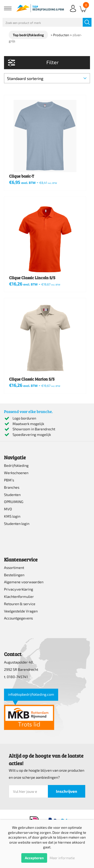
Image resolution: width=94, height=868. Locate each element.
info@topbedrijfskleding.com (31, 694)
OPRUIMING (14, 502)
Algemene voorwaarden (24, 582)
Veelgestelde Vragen (21, 611)
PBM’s (9, 480)
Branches (12, 487)
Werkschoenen (16, 473)
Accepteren (34, 858)
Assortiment (14, 568)
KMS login (12, 516)
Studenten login (17, 524)
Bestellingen (14, 575)
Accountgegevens (18, 618)
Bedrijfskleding (16, 465)
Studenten (12, 495)
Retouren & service (20, 604)
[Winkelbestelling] (47, 78)
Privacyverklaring (19, 589)
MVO (8, 509)
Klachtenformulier (19, 596)
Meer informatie (62, 858)
